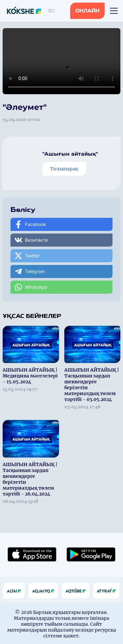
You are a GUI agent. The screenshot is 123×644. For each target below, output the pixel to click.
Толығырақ (64, 169)
